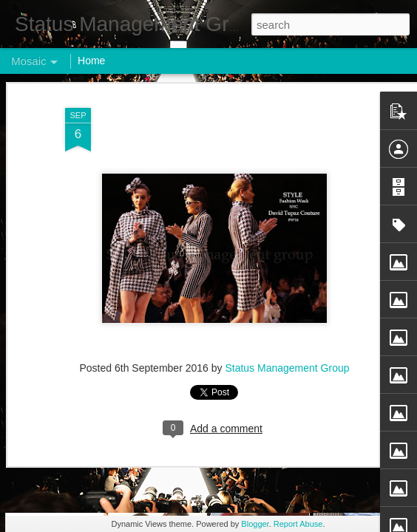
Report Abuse (298, 524)
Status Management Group (287, 139)
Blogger (255, 524)
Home (91, 61)
